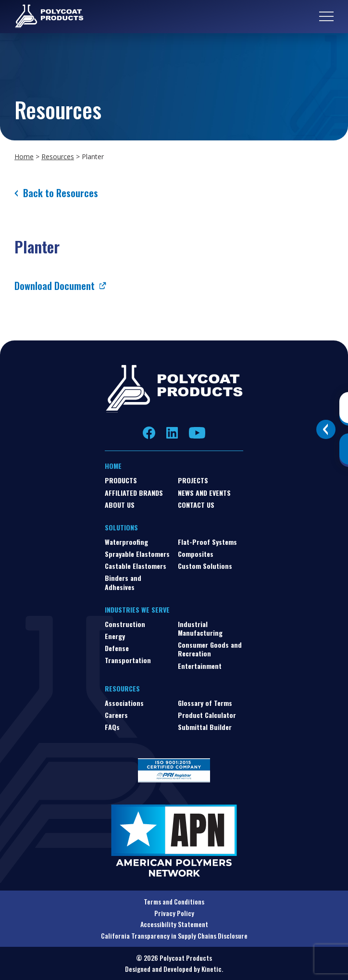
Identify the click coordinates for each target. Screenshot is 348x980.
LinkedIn (172, 433)
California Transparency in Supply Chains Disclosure (174, 936)
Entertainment (200, 666)
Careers (116, 715)
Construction (125, 624)
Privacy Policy (174, 913)
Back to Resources (61, 193)
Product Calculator (207, 715)
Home (24, 157)
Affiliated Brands (134, 493)
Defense (117, 648)
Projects (193, 480)
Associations (124, 703)
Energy (115, 636)
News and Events (204, 493)
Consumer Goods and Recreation (210, 649)
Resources (58, 157)
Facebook (149, 433)
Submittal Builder (205, 727)
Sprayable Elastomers (137, 554)
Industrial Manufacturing (200, 628)
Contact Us (196, 505)
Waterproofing (126, 542)
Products (121, 480)
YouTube (197, 433)
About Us (120, 505)
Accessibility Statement (174, 924)
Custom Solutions (205, 566)
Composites (196, 554)
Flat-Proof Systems (207, 542)
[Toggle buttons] (326, 429)
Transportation (128, 660)
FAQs (112, 727)
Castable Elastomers (136, 566)
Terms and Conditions (174, 901)
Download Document (55, 286)
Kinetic (211, 969)
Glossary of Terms (205, 703)
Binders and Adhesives (123, 582)
